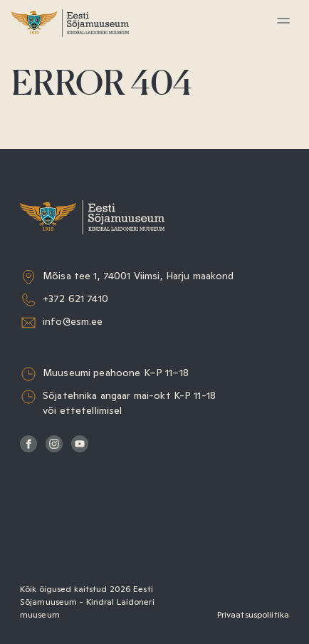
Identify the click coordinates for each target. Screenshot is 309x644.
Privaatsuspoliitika (253, 615)
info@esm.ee (73, 321)
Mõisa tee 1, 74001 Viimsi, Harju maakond (138, 276)
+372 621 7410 (75, 298)
